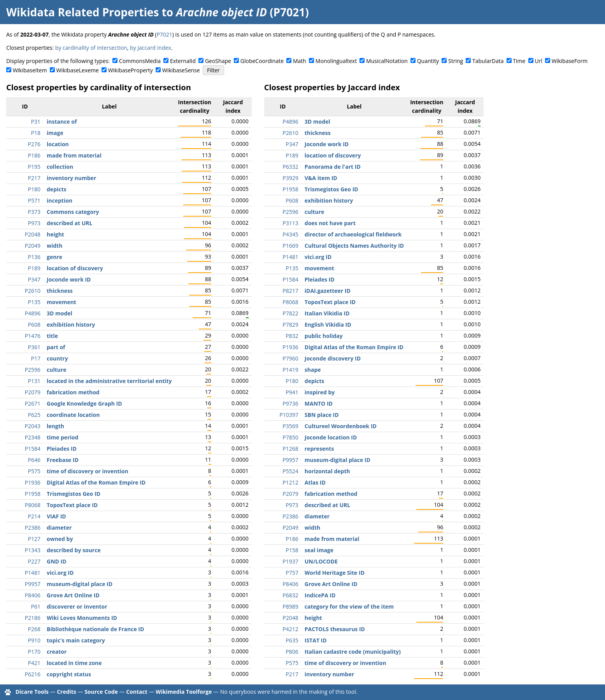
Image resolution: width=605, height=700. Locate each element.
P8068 (33, 505)
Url (538, 61)
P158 (292, 550)
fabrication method (73, 392)
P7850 (290, 437)
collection (60, 167)
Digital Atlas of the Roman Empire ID (96, 482)
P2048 (33, 234)
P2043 (33, 426)
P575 (34, 471)
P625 (34, 415)
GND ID (57, 561)
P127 (34, 539)
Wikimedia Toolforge (184, 692)
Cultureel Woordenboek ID (341, 426)
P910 (34, 640)
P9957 (33, 584)
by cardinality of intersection (91, 48)
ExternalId (183, 61)
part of (56, 347)
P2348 (33, 437)
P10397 (289, 415)
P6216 (33, 674)
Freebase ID (63, 460)
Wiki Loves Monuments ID (82, 618)
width (54, 246)
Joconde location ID (331, 437)
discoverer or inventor (77, 606)
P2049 (33, 246)
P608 (34, 325)
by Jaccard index (151, 48)
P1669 (290, 246)
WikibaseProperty (131, 70)
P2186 (33, 618)
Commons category (73, 212)
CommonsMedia (140, 61)
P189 (34, 268)
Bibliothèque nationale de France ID (95, 629)
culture (57, 370)
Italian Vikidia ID (327, 313)
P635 (292, 640)
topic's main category (76, 640)
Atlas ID (315, 482)
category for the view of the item (349, 606)
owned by (60, 539)
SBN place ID (322, 415)
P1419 (290, 370)
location (58, 144)
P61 (36, 606)
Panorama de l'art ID (333, 167)
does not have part (330, 223)
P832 (292, 336)
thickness (60, 291)
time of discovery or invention (88, 471)
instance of (62, 122)
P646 (34, 460)
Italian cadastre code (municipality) (353, 652)
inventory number (71, 178)
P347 (34, 279)
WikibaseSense (181, 70)
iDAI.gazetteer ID (328, 291)
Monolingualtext (336, 61)
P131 (34, 381)
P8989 (290, 606)
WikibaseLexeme (78, 70)
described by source (74, 550)
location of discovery (75, 268)
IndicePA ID (320, 595)
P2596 (33, 370)
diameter (59, 528)
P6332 (290, 167)
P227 (34, 561)
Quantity (428, 61)
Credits (67, 692)
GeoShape (218, 61)
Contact (137, 692)
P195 (34, 167)
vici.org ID (60, 573)
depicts (57, 189)
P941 (292, 392)
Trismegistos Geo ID (74, 494)
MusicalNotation (387, 61)
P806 (292, 652)
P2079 (33, 392)
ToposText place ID (72, 505)
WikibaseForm (570, 61)
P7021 (164, 34)
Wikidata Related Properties (82, 12)
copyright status (69, 674)
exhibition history (71, 325)
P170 (34, 652)
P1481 (33, 573)
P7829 (290, 325)
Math (300, 61)
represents (319, 449)
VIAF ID (56, 516)
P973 (34, 223)
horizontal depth (327, 471)
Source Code (101, 692)
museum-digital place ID (80, 584)
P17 (36, 358)
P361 (34, 347)
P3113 (290, 223)
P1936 (33, 482)
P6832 (290, 595)
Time (519, 61)
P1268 (290, 449)
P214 (34, 516)
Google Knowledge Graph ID (84, 403)
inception (60, 200)
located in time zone (74, 663)
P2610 (33, 291)
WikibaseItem (30, 70)
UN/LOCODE (321, 561)
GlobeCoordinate (262, 61)
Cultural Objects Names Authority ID (354, 246)
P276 (34, 144)
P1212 (290, 482)
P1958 (33, 494)
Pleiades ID (62, 449)
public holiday (324, 336)
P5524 (290, 471)
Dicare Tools (32, 692)
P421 (34, 663)
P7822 (290, 313)
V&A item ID (321, 178)
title (52, 336)
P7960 (290, 358)
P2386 (33, 528)
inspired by (320, 392)
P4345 (290, 234)
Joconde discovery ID (333, 358)
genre (54, 257)
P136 (34, 257)
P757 (292, 573)
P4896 (33, 313)
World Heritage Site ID (335, 573)
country (57, 358)
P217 (34, 178)
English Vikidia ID (328, 325)
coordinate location (73, 415)
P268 (34, 629)
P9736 (290, 403)
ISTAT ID (316, 640)
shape (313, 370)
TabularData (488, 61)
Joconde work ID (69, 279)
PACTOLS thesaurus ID (335, 629)
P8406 (33, 595)
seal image (319, 550)
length (55, 426)
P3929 (290, 178)
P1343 (33, 550)
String (456, 61)
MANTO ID (319, 403)
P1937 (290, 561)
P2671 (33, 403)
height (55, 234)
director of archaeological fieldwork (353, 234)
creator (57, 652)
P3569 (290, 426)
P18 (36, 133)
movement (61, 302)
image (55, 133)
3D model (60, 313)
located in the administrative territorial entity (109, 381)
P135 (34, 302)
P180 (34, 189)
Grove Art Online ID (73, 595)
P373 (34, 212)
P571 (34, 200)
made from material (74, 155)
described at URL (69, 223)
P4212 (290, 629)
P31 (36, 122)
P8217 (290, 291)
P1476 (33, 336)
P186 (34, 155)
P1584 (33, 449)
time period (62, 437)
